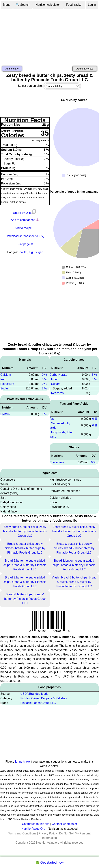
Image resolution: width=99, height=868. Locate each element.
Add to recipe (23, 228)
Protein (5, 414)
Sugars (56, 384)
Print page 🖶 (25, 244)
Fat (52, 419)
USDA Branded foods (34, 694)
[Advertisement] (49, 37)
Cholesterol (57, 462)
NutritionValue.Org (33, 829)
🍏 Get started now (49, 862)
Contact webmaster (64, 824)
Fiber (54, 379)
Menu (7, 5)
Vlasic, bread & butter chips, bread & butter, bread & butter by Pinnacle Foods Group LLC (74, 582)
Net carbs (57, 393)
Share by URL (25, 213)
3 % (94, 375)
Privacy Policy (48, 833)
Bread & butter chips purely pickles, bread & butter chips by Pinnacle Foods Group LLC (25, 548)
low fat (23, 252)
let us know (23, 762)
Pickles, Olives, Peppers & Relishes (44, 698)
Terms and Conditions (22, 833)
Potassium (7, 384)
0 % (44, 375)
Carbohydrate (58, 375)
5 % (44, 388)
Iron (3, 379)
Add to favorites (85, 69)
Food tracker (74, 5)
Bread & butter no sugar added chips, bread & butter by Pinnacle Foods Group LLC (25, 565)
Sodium (5, 388)
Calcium (6, 375)
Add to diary (12, 69)
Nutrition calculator (48, 5)
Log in (92, 5)
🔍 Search (23, 5)
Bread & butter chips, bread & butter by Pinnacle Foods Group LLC (25, 599)
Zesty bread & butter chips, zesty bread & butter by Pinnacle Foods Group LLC (25, 531)
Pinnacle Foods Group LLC (38, 703)
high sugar (36, 252)
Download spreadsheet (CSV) (25, 236)
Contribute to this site (36, 824)
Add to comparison (23, 220)
